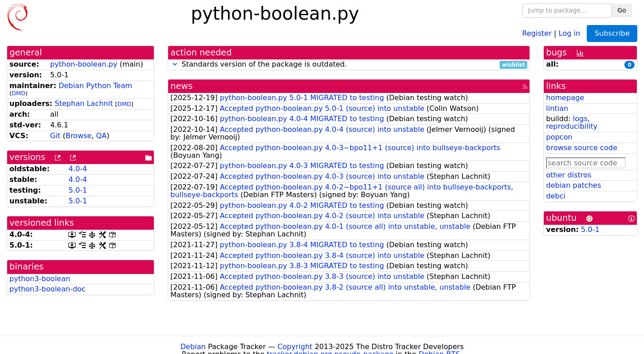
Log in (569, 33)
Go (622, 10)
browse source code (582, 148)
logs (580, 119)
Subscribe (612, 33)
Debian (193, 347)
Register (537, 33)
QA (102, 136)
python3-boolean (40, 279)
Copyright (295, 347)
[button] (175, 64)
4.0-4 (78, 169)
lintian (557, 108)
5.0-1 (78, 190)
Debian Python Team (95, 86)
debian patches (574, 185)
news (182, 86)
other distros (569, 175)
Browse (78, 136)
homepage (565, 98)
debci (556, 196)
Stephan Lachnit (84, 103)
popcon (559, 137)
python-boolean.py (84, 64)
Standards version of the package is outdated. (349, 65)
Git (55, 136)
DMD (19, 93)
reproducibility (572, 126)
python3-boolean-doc (47, 289)
